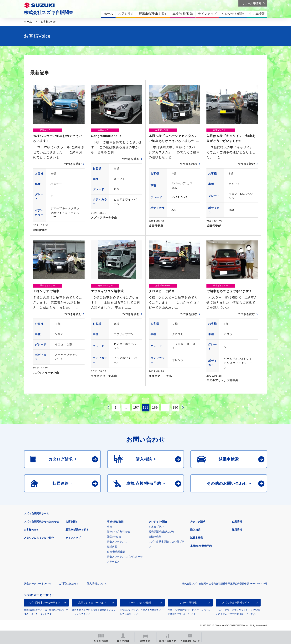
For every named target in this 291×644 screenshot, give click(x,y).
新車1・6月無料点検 (118, 532)
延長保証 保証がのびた (162, 532)
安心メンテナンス (117, 542)
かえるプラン (156, 527)
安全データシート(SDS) (37, 584)
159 (155, 408)
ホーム (28, 22)
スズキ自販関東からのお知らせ (41, 522)
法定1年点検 (114, 537)
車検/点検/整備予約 (201, 546)
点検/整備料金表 (116, 552)
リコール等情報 (188, 603)
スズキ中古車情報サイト (236, 603)
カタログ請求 (198, 522)
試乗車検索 (197, 538)
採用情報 (237, 530)
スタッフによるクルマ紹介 (39, 538)
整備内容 (112, 547)
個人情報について (97, 584)
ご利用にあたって (69, 584)
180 (175, 408)
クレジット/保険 (158, 522)
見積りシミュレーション (92, 603)
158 (146, 408)
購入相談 (195, 530)
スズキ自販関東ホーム (36, 513)
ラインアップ (73, 538)
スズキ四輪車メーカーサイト (44, 603)
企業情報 (237, 522)
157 (136, 408)
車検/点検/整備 (115, 522)
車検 (110, 527)
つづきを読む (73, 164)
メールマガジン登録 (140, 603)
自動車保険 (155, 537)
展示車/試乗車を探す (77, 530)
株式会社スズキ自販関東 (49, 13)
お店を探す (72, 522)
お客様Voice (31, 530)
